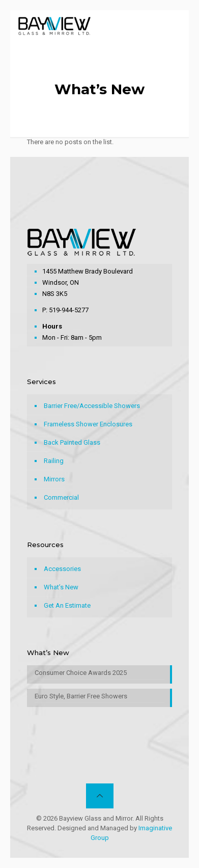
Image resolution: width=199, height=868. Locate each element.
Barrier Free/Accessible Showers (92, 406)
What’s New (61, 587)
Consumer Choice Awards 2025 (81, 673)
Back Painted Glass (72, 442)
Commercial (61, 497)
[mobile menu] (175, 25)
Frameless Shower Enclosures (88, 424)
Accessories (62, 569)
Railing (54, 461)
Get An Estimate (67, 605)
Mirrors (54, 479)
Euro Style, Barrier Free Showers (81, 696)
